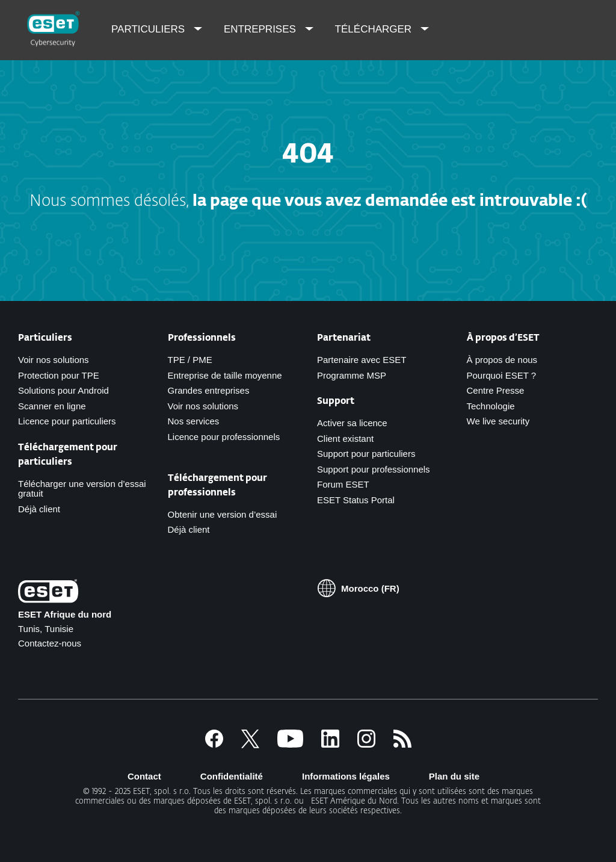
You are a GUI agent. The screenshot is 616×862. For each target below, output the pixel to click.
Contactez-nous (50, 643)
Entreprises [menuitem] (261, 29)
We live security (498, 421)
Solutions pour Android (63, 390)
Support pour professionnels (374, 469)
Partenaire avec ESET (362, 360)
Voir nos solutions (54, 360)
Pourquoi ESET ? (502, 375)
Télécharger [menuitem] (375, 29)
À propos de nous (502, 360)
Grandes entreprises (209, 390)
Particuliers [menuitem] (149, 29)
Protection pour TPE (59, 375)
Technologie (491, 406)
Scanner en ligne (52, 406)
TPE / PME (190, 360)
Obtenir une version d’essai (223, 514)
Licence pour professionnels (224, 437)
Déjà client (39, 509)
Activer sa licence (352, 423)
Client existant (345, 439)
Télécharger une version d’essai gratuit (82, 489)
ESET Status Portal (356, 500)
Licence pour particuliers (67, 421)
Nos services (194, 421)
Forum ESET (343, 484)
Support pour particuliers (366, 454)
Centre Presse (496, 390)
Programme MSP (352, 375)
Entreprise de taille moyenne (225, 375)
